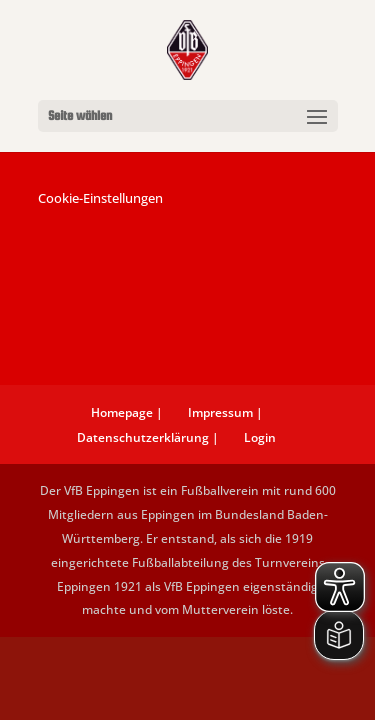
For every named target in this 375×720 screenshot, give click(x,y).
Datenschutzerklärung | (148, 437)
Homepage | (127, 412)
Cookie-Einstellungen (100, 198)
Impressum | (225, 412)
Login (260, 437)
